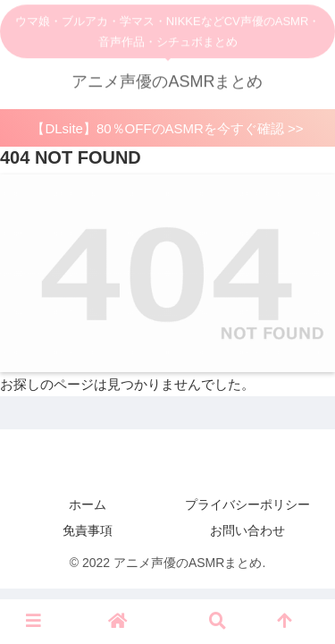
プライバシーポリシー (247, 504)
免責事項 (88, 530)
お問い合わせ (247, 530)
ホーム (88, 504)
